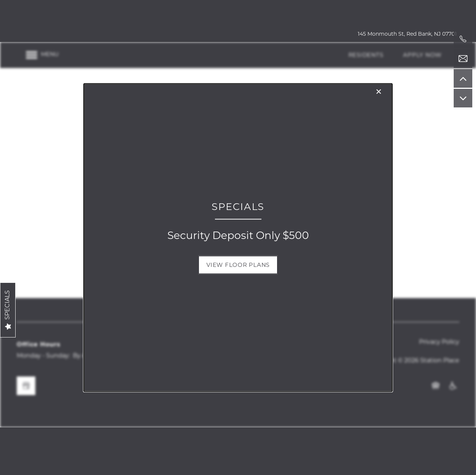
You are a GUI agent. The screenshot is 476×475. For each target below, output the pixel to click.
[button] (238, 265)
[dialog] (238, 238)
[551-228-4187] (463, 39)
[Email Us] (463, 59)
